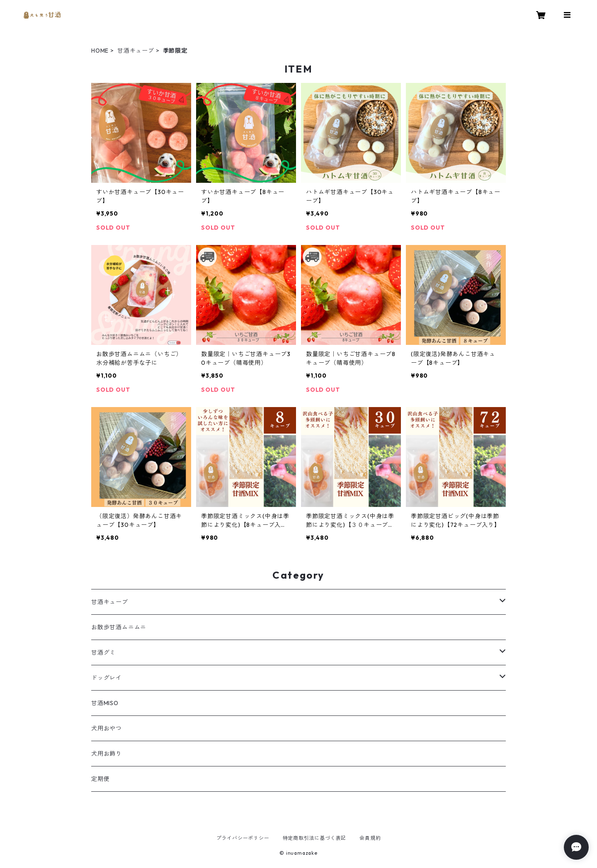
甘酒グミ (103, 652)
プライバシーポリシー (243, 838)
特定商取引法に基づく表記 (315, 838)
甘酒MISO (105, 703)
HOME (100, 51)
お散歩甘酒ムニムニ (119, 627)
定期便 (100, 779)
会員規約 (370, 838)
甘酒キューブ (136, 51)
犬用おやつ (107, 728)
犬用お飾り (107, 754)
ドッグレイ (107, 678)
